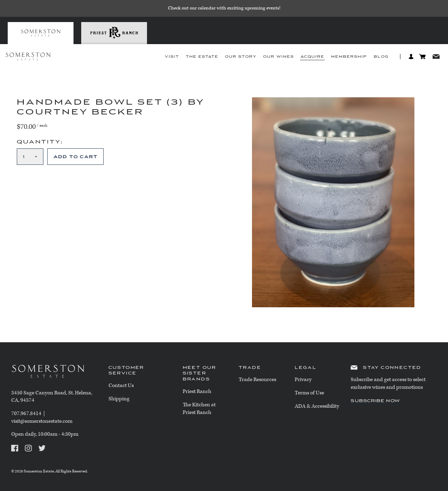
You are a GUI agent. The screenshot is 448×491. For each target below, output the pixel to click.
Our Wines (279, 57)
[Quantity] (30, 156)
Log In (411, 57)
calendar (207, 8)
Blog (381, 57)
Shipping (119, 399)
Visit (172, 57)
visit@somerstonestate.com (42, 421)
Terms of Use (309, 393)
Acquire (313, 57)
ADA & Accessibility (317, 406)
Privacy (303, 380)
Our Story (241, 57)
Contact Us (121, 385)
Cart (422, 57)
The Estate (202, 57)
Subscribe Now (375, 401)
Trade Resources (257, 380)
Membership (349, 57)
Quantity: (40, 142)
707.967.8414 (26, 413)
